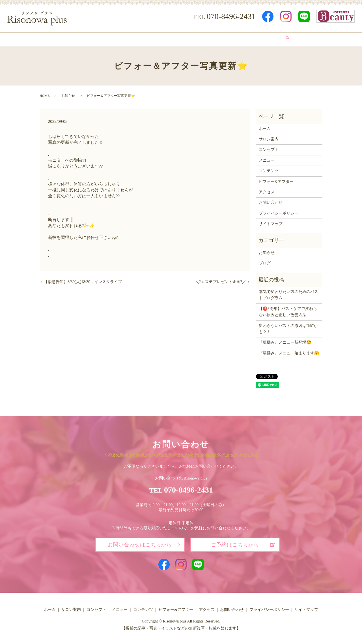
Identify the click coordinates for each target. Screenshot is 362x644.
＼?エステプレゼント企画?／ (221, 280)
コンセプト (126, 38)
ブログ (283, 38)
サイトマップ (271, 222)
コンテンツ (184, 38)
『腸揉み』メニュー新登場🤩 (285, 341)
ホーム (68, 38)
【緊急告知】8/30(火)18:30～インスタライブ (83, 280)
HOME (45, 94)
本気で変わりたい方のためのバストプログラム (288, 293)
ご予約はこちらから (235, 543)
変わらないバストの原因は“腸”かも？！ (288, 327)
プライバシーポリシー (279, 211)
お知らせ (68, 94)
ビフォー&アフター (222, 38)
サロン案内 (95, 38)
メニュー (154, 38)
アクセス (258, 38)
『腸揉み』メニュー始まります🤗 (289, 351)
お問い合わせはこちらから (140, 543)
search (300, 38)
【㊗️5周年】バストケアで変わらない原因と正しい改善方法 (288, 310)
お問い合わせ (271, 201)
